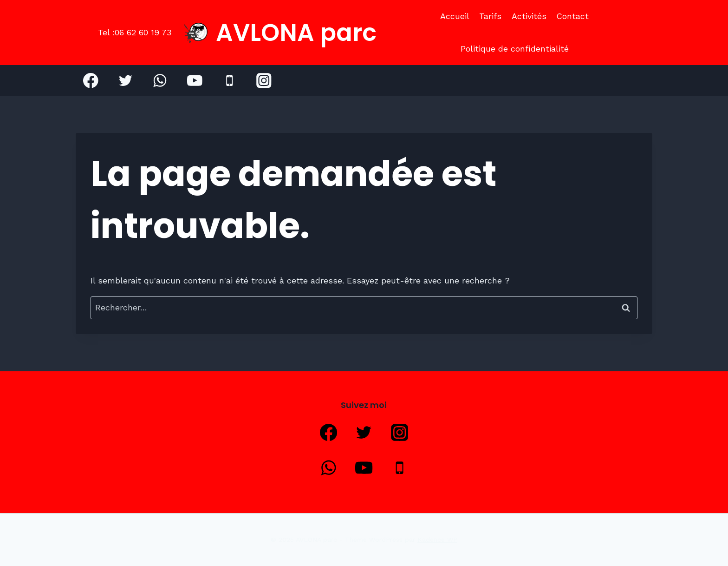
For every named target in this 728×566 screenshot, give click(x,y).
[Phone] (229, 80)
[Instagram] (264, 80)
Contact (572, 16)
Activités (529, 16)
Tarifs (490, 16)
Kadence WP (437, 540)
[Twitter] (126, 80)
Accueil (455, 16)
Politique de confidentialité (515, 49)
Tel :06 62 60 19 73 (135, 32)
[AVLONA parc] (280, 33)
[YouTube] (195, 80)
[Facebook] (91, 80)
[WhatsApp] (160, 80)
